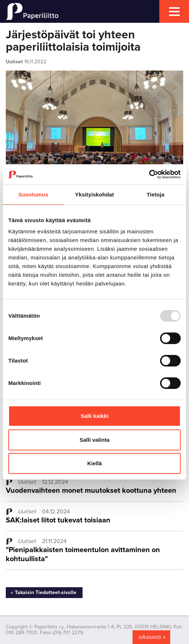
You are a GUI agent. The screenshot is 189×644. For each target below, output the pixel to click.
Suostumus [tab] (33, 194)
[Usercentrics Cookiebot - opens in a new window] (149, 174)
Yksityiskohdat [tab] (94, 194)
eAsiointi (150, 637)
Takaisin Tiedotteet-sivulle (46, 592)
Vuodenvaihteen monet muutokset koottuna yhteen (91, 491)
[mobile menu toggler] (174, 11)
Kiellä (94, 463)
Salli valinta (95, 440)
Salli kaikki (95, 416)
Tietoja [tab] (156, 194)
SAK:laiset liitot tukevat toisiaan (58, 520)
